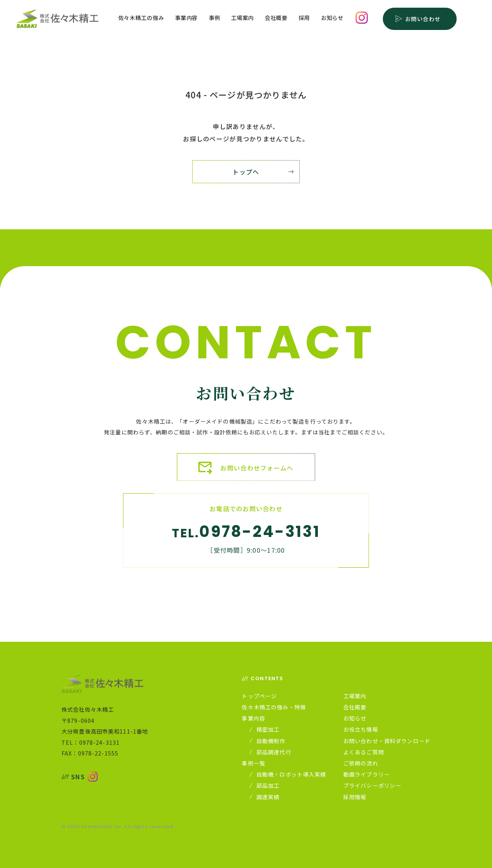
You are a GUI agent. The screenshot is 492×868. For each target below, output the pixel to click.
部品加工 (265, 785)
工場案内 (242, 18)
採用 (304, 18)
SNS (73, 777)
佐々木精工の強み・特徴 (274, 707)
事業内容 (186, 18)
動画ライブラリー (367, 774)
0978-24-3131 (259, 532)
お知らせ (332, 18)
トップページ (259, 696)
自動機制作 (268, 741)
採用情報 (355, 797)
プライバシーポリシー (372, 785)
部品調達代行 (271, 752)
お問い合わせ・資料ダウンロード (387, 741)
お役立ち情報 (361, 729)
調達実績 (265, 797)
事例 (214, 18)
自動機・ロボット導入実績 (288, 774)
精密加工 (265, 729)
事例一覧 (253, 763)
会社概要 (276, 18)
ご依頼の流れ (361, 763)
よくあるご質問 (364, 752)
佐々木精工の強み (141, 18)
